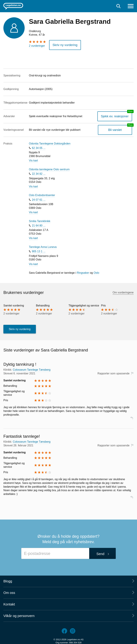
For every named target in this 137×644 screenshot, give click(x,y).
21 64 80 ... (39, 224)
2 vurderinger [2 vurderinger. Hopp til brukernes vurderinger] (37, 46)
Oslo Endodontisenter (42, 194)
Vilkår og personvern (19, 615)
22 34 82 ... (39, 173)
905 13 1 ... (39, 250)
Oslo (96, 272)
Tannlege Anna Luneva (43, 246)
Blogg (8, 580)
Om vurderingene (123, 291)
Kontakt (9, 603)
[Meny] (131, 7)
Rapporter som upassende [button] (113, 372)
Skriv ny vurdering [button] (63, 44)
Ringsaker (83, 272)
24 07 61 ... (39, 199)
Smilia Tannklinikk (40, 220)
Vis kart (33, 160)
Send (100, 553)
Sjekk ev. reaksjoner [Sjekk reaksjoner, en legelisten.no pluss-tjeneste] (117, 115)
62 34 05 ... (39, 147)
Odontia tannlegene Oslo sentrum (49, 168)
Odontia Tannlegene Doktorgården (50, 142)
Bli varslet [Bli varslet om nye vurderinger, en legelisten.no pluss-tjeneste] (117, 129)
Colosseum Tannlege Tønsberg (32, 369)
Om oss (9, 592)
